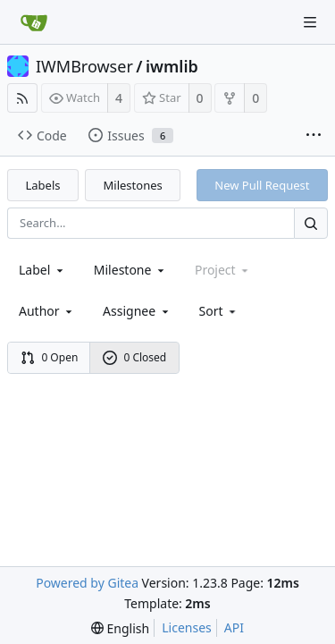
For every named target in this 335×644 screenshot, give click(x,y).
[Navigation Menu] (310, 22)
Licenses (187, 627)
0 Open (50, 357)
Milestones (133, 185)
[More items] (314, 136)
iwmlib (172, 66)
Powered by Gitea (87, 583)
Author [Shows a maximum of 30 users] (47, 311)
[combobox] (42, 270)
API (234, 627)
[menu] (219, 311)
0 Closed (135, 357)
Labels (43, 185)
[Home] (34, 22)
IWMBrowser (84, 66)
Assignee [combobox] (137, 311)
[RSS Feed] (22, 98)
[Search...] (311, 223)
